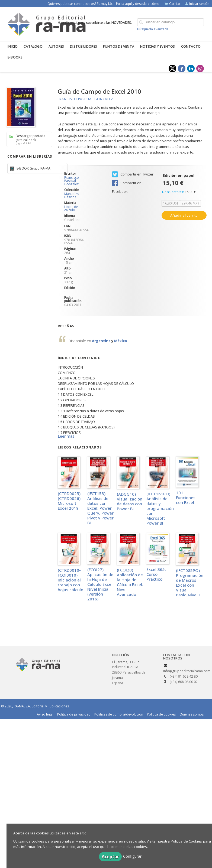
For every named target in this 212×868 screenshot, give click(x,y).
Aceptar (110, 857)
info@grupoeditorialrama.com (187, 671)
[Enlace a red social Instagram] (200, 69)
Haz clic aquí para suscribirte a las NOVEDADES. (95, 23)
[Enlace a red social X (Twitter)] (172, 69)
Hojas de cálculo (71, 208)
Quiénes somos (192, 714)
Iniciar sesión (197, 4)
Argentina (102, 341)
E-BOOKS (15, 57)
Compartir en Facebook (127, 183)
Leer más (66, 436)
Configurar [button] (132, 856)
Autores (56, 46)
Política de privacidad (74, 714)
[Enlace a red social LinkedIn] (191, 69)
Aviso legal (45, 714)
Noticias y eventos (158, 46)
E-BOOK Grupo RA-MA (33, 168)
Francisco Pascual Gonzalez (86, 99)
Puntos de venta (119, 46)
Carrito (172, 4)
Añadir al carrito (184, 215)
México (121, 341)
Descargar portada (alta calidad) (27, 139)
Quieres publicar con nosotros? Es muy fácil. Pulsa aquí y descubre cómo (103, 4)
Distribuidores (83, 46)
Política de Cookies (187, 841)
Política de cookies (161, 714)
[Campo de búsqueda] (171, 22)
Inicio (13, 46)
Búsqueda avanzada (153, 29)
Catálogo (33, 46)
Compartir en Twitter (133, 174)
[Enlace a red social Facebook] (182, 69)
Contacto (191, 46)
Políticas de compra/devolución (119, 714)
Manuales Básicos (72, 196)
